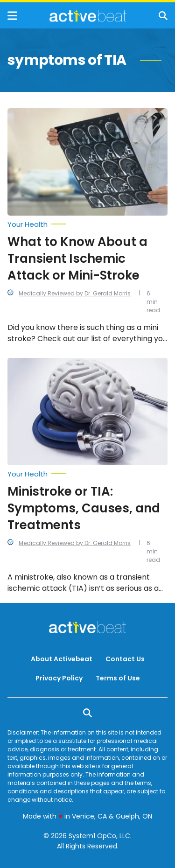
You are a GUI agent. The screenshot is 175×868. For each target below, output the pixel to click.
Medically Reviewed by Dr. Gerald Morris (75, 293)
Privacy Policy (59, 678)
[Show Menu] (12, 16)
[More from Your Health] (87, 224)
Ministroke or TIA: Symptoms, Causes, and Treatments (84, 508)
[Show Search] (163, 16)
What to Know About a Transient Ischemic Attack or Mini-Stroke (77, 259)
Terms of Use (118, 678)
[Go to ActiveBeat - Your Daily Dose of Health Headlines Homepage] (88, 16)
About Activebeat (62, 659)
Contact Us (125, 659)
